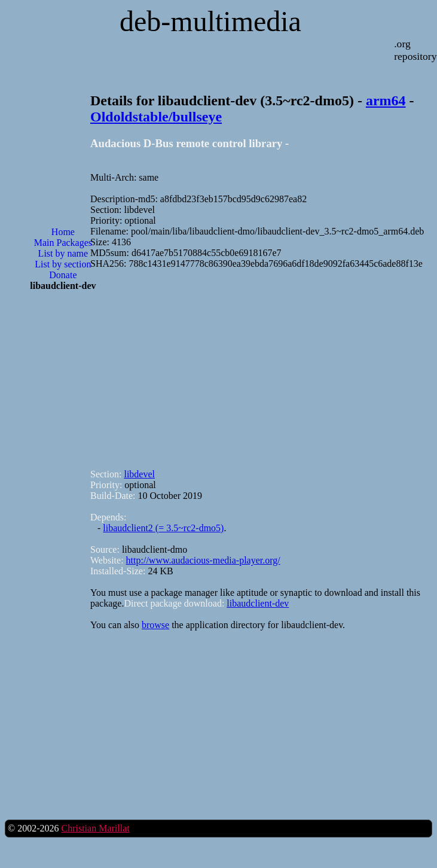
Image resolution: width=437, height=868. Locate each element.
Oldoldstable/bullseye (156, 117)
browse (155, 625)
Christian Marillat (95, 828)
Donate (63, 275)
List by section (63, 264)
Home (63, 232)
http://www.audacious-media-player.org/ (203, 560)
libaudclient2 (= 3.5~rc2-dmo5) (163, 528)
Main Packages (63, 243)
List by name (63, 253)
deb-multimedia (210, 21)
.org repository (415, 50)
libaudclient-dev (258, 603)
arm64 (386, 100)
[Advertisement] (63, 350)
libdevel (139, 474)
